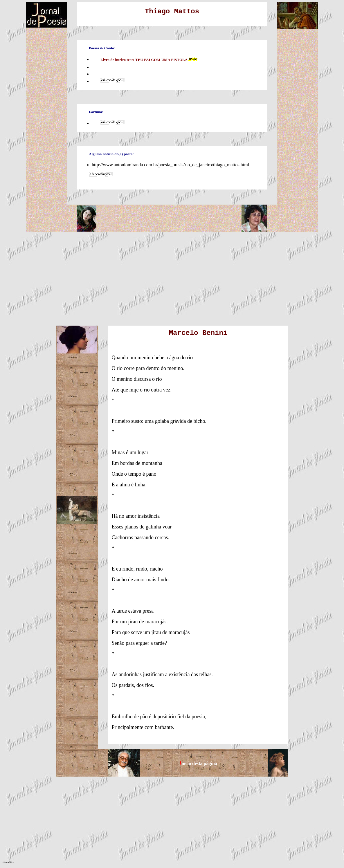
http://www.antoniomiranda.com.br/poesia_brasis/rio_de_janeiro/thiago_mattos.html (170, 165)
